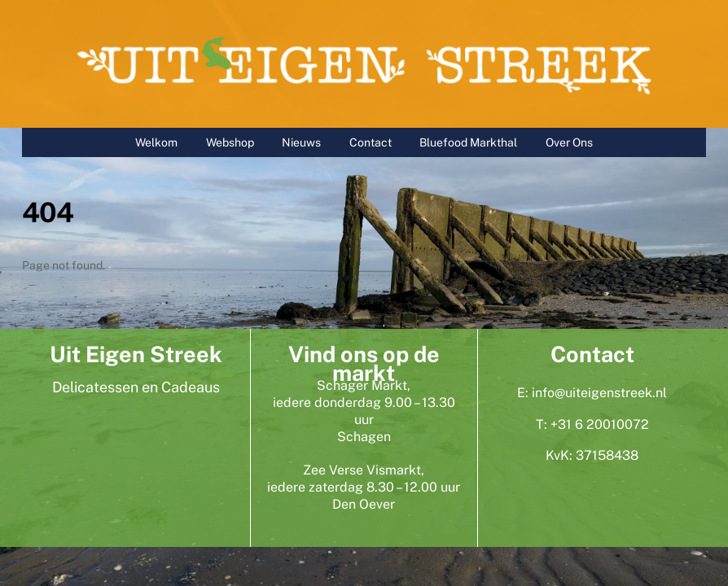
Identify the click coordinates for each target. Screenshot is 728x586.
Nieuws (301, 142)
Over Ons (569, 142)
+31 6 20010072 (600, 424)
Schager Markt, (364, 385)
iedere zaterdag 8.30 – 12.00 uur (364, 487)
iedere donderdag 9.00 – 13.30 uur (364, 411)
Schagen (364, 437)
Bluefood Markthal (468, 142)
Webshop (230, 142)
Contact (371, 142)
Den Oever (364, 504)
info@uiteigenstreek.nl (599, 393)
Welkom (156, 142)
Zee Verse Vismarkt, (364, 470)
